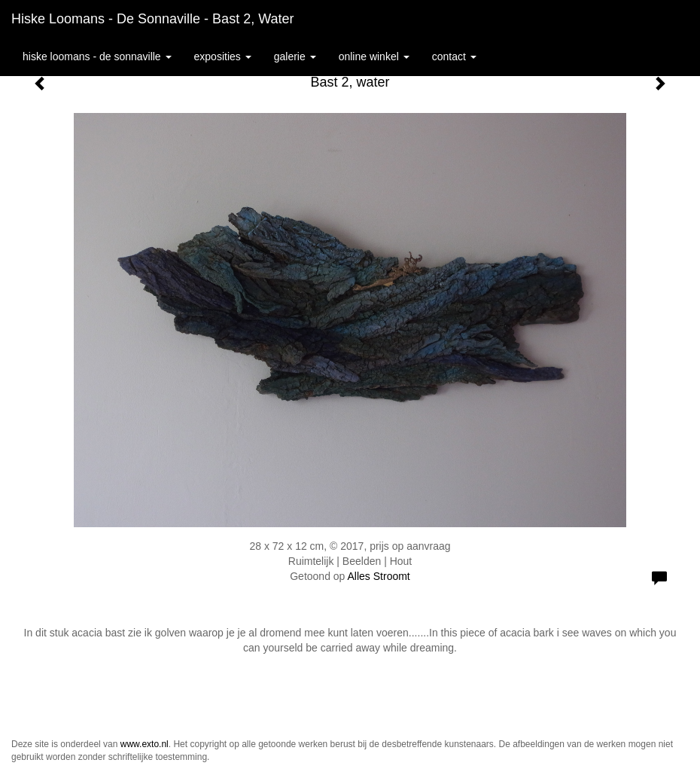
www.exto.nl (145, 744)
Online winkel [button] (374, 56)
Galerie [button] (295, 56)
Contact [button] (454, 56)
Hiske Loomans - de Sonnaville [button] (97, 56)
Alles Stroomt (379, 576)
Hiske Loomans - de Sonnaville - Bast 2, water (153, 19)
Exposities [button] (223, 56)
